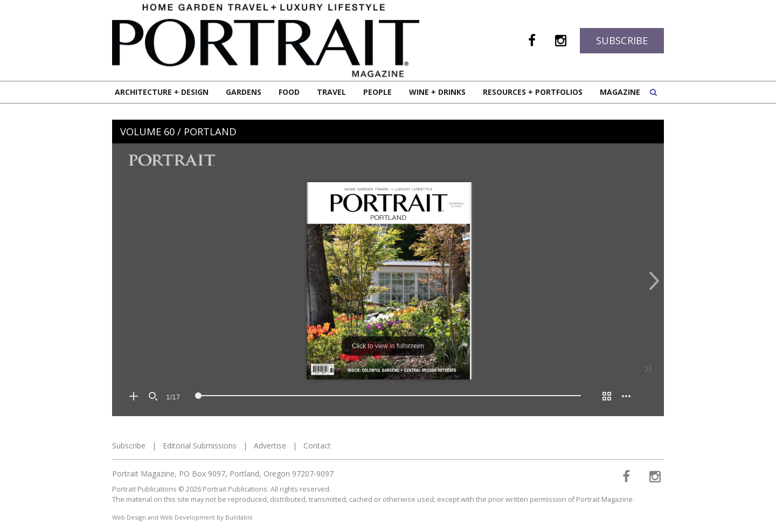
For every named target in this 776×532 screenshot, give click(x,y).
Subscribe (622, 40)
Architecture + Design (162, 92)
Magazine (620, 92)
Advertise (270, 445)
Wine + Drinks (437, 92)
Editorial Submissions (200, 445)
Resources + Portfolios (533, 92)
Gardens (244, 92)
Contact (317, 445)
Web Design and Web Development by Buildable (182, 517)
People (377, 92)
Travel (331, 92)
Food (289, 92)
